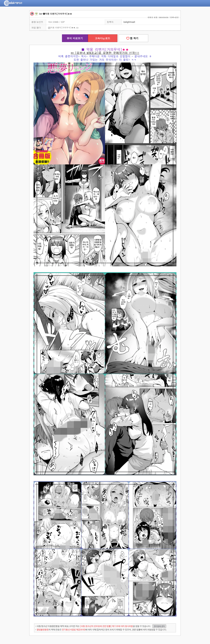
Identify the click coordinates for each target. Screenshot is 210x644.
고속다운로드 (103, 38)
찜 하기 (133, 38)
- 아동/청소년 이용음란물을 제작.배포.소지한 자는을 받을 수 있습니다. (101, 626)
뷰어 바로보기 (75, 38)
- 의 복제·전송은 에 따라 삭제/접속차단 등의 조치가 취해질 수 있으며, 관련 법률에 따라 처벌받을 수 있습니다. (101, 629)
